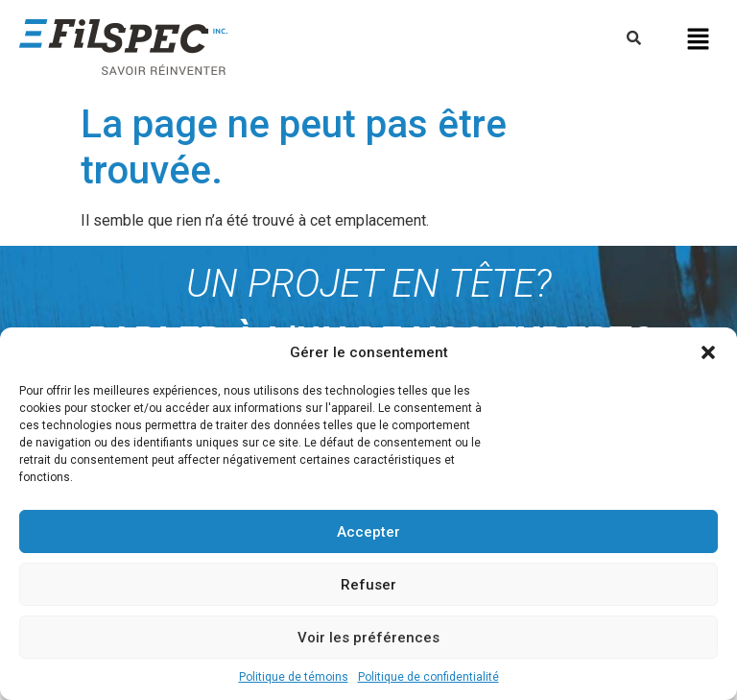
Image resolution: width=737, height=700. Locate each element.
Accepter (368, 532)
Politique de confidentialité (428, 677)
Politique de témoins (294, 677)
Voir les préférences (368, 638)
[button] (708, 352)
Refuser (368, 585)
